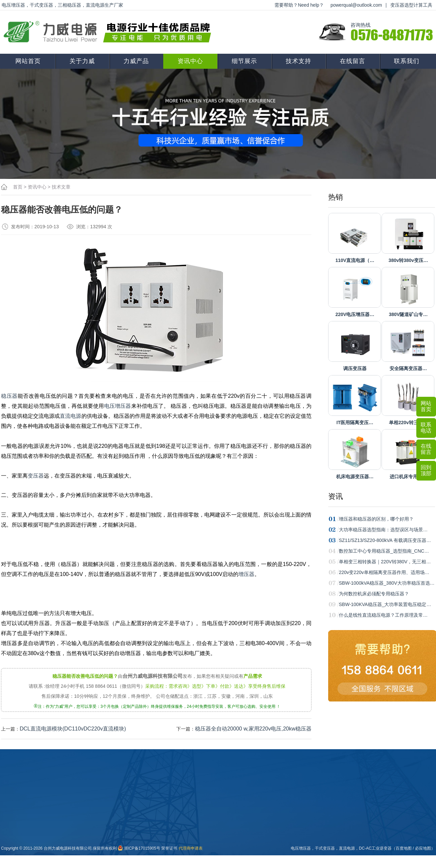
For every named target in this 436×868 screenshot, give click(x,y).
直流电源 (70, 416)
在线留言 (353, 61)
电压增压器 (118, 406)
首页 (18, 187)
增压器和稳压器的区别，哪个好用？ (376, 519)
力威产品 (136, 61)
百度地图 (404, 848)
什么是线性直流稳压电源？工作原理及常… (383, 615)
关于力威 (82, 61)
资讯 (336, 496)
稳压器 (9, 396)
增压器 (246, 574)
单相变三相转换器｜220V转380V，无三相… (385, 562)
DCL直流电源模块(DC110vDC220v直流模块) (73, 729)
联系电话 (426, 428)
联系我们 (407, 61)
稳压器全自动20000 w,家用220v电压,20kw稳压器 (253, 729)
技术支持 (298, 61)
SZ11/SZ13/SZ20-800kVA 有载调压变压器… (385, 540)
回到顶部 (426, 470)
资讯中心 (190, 61)
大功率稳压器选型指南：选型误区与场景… (383, 530)
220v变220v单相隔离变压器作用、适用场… (384, 572)
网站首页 (28, 61)
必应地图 (423, 848)
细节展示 (244, 61)
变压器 (36, 476)
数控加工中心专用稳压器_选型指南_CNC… (384, 551)
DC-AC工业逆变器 (375, 848)
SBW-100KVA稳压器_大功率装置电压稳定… (385, 604)
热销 (336, 197)
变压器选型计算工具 (411, 5)
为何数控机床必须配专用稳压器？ (374, 594)
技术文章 (61, 187)
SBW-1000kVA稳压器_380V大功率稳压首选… (387, 583)
